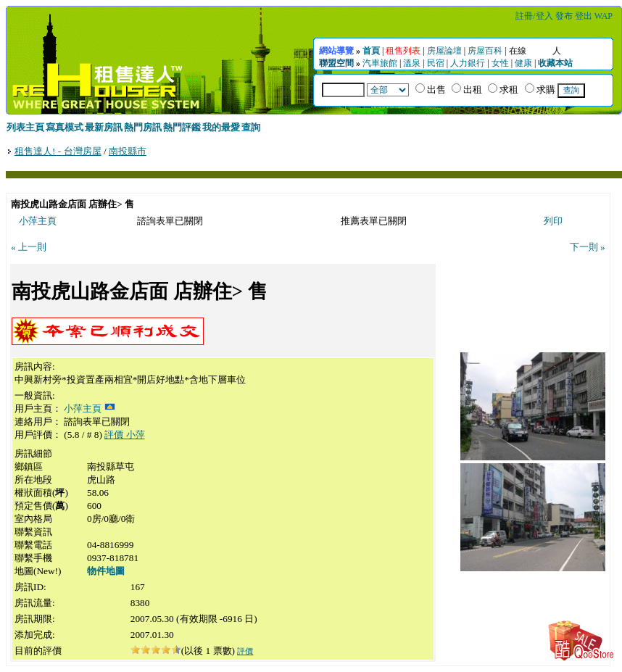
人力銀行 (468, 63)
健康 (523, 63)
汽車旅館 (380, 63)
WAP (604, 16)
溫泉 (412, 63)
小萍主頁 (38, 221)
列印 (553, 221)
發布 (564, 16)
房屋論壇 (444, 51)
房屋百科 (485, 51)
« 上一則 (29, 247)
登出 (584, 16)
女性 (500, 63)
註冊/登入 (534, 16)
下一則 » (588, 247)
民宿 (436, 63)
